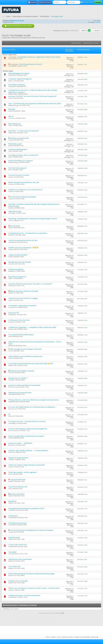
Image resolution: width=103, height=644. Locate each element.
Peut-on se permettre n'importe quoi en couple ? (26, 436)
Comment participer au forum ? (31, 64)
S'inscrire (32, 2)
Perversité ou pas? (15, 144)
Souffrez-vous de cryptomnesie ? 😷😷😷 (23, 248)
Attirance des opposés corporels (22, 371)
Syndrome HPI (14, 313)
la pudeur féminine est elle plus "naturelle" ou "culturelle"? (30, 284)
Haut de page (94, 637)
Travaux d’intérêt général (18, 149)
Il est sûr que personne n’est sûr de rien (23, 240)
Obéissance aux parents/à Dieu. (20, 393)
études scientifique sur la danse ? (21, 161)
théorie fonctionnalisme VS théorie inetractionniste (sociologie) (31, 574)
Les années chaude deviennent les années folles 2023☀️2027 (31, 364)
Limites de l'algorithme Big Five (20, 79)
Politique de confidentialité (82, 637)
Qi (9, 414)
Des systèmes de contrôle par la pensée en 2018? (26, 508)
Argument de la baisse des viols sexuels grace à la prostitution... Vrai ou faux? (35, 343)
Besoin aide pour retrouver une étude (24, 291)
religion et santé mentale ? (18, 255)
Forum (8, 16)
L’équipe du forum (8, 22)
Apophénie (12, 501)
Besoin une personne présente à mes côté (24, 182)
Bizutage (12, 109)
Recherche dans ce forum (91, 43)
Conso (59, 637)
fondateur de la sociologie (18, 581)
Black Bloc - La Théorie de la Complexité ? (24, 131)
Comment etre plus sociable (19, 175)
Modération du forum (17, 21)
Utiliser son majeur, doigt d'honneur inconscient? (27, 465)
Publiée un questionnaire (20, 138)
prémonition (13, 516)
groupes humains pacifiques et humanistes (24, 385)
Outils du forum (76, 43)
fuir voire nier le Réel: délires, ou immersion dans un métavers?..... (32, 407)
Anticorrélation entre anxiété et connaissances (25, 356)
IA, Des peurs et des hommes (19, 320)
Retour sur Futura (45, 2)
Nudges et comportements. (18, 458)
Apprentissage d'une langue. (19, 73)
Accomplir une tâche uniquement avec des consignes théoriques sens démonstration (34, 205)
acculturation (15, 226)
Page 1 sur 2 (85, 30)
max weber (12, 552)
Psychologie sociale (57, 16)
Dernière (97, 30)
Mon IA (11, 116)
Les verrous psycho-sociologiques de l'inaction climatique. (32, 530)
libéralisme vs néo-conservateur (20, 559)
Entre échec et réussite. (17, 85)
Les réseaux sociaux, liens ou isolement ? (23, 155)
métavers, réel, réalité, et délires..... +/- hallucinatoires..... (29, 450)
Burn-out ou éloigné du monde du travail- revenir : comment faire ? (35, 588)
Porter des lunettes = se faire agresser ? (23, 472)
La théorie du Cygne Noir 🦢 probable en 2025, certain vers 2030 (32, 327)
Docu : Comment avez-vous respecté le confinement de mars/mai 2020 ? (35, 103)
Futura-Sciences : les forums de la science (25, 16)
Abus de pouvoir (14, 124)
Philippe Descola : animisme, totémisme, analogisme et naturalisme (34, 400)
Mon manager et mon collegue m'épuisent (26, 349)
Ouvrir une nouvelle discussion (18, 26)
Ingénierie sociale (15, 211)
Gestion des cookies (67, 637)
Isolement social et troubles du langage (23, 298)
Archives (53, 637)
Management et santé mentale (20, 262)
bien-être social (14, 537)
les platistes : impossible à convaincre (22, 306)
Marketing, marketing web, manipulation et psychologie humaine (33, 219)
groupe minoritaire (17, 494)
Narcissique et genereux (17, 277)
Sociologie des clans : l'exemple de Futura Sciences (27, 421)
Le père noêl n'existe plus (18, 545)
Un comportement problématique (21, 335)
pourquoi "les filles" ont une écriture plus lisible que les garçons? (32, 96)
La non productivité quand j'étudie (23, 197)
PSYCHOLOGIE (44, 16)
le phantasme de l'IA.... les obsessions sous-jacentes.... (28, 233)
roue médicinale (14, 566)
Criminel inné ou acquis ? (18, 168)
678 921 (98, 22)
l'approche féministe (18, 479)
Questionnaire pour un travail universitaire (24, 595)
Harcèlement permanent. (18, 523)
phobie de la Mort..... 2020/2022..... (21, 443)
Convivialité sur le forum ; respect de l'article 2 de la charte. (39, 57)
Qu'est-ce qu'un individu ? (18, 378)
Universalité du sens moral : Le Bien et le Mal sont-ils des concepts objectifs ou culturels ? (33, 91)
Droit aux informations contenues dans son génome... (28, 429)
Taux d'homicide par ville (18, 487)
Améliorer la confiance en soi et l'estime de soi (25, 190)
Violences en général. (16, 269)
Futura (48, 637)
